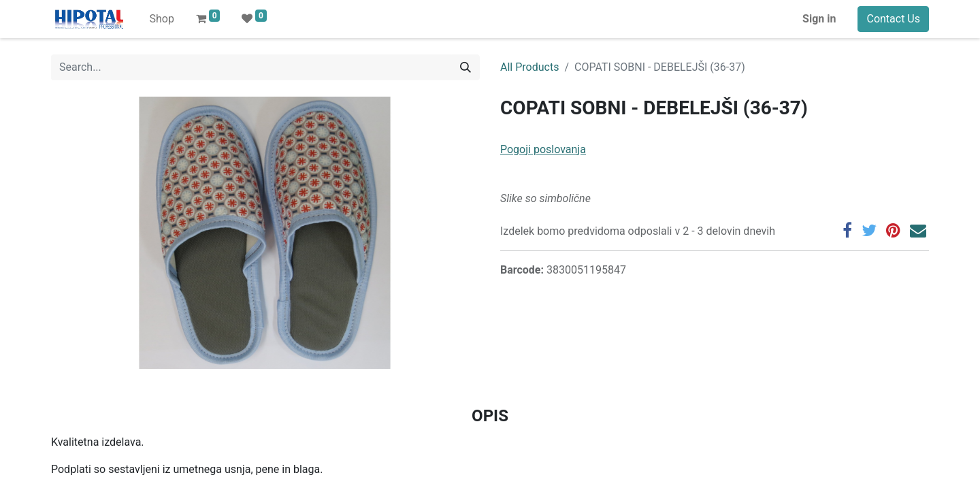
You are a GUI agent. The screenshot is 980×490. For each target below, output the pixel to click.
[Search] (465, 67)
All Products (529, 67)
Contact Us (893, 19)
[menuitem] (161, 19)
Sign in (819, 19)
